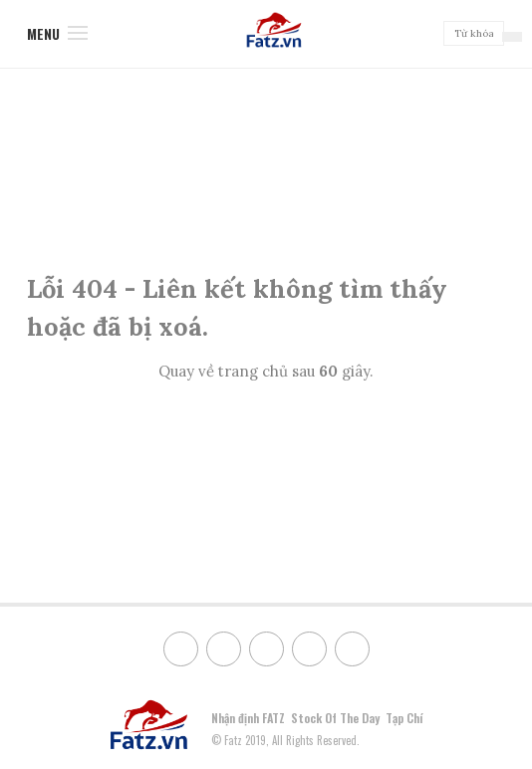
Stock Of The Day (335, 718)
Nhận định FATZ (248, 718)
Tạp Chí (404, 718)
